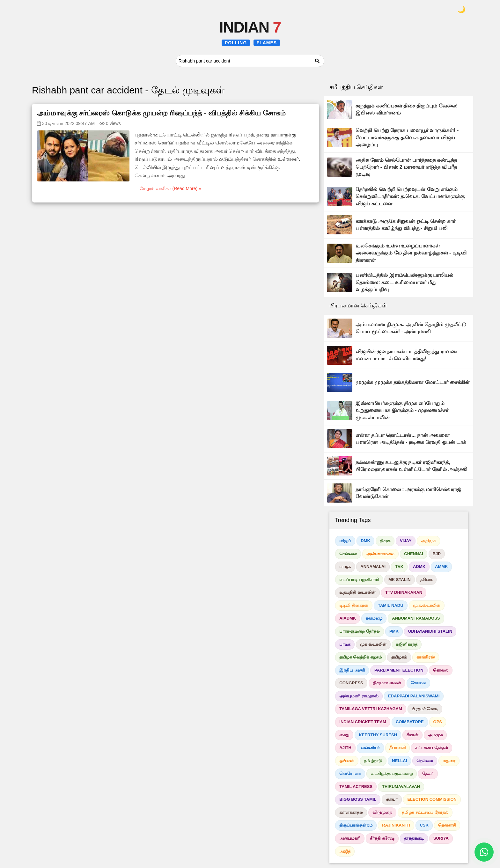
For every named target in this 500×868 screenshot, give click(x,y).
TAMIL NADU (391, 605)
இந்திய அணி (352, 670)
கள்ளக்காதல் (351, 812)
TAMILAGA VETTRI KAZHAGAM (371, 709)
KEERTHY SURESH (378, 735)
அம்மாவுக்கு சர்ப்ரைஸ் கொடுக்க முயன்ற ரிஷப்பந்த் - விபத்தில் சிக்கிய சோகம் (161, 113)
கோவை (418, 683)
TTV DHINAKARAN (404, 592)
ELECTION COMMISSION (432, 799)
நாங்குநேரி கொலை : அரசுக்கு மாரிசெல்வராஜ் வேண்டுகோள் (408, 493)
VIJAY (406, 541)
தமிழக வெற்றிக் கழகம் (360, 657)
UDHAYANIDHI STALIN (430, 631)
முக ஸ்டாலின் (373, 644)
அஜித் (345, 851)
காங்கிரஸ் (426, 657)
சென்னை (348, 554)
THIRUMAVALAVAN (401, 787)
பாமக (345, 644)
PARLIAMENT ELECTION (399, 670)
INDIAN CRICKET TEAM (363, 722)
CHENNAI (413, 554)
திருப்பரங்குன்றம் (356, 825)
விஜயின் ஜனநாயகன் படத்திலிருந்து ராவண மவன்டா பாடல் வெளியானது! (406, 355)
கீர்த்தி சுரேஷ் (382, 838)
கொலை (441, 670)
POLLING (236, 43)
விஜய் (345, 541)
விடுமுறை (382, 812)
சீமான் (412, 735)
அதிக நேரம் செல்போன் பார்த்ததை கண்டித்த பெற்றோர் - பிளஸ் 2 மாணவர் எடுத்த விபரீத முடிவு (406, 167)
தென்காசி (447, 825)
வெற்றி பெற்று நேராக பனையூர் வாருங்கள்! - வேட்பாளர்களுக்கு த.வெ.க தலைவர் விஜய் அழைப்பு (407, 137)
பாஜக (345, 566)
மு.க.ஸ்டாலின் (427, 605)
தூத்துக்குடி (414, 838)
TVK (399, 566)
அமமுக (435, 735)
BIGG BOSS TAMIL (358, 799)
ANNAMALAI (373, 566)
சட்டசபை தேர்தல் (432, 748)
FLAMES (267, 43)
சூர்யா (392, 799)
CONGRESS (351, 683)
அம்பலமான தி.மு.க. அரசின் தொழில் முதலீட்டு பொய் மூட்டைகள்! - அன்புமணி (411, 328)
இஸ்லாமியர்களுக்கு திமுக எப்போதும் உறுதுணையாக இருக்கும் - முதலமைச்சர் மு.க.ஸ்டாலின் (402, 410)
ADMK (419, 566)
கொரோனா (350, 773)
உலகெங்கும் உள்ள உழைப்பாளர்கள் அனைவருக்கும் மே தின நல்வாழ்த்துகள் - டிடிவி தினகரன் (411, 253)
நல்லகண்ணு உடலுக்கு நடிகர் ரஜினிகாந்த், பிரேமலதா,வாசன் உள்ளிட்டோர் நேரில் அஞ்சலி (411, 466)
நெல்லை (425, 761)
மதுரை (449, 761)
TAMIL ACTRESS (356, 787)
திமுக (385, 541)
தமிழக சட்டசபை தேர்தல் (425, 812)
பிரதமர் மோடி (425, 709)
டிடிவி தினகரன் (354, 605)
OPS (438, 722)
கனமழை (374, 618)
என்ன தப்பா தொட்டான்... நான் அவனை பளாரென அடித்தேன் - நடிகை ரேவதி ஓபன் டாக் (411, 439)
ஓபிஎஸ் (347, 761)
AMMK (441, 566)
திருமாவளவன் (387, 683)
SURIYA (441, 838)
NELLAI (399, 761)
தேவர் (428, 773)
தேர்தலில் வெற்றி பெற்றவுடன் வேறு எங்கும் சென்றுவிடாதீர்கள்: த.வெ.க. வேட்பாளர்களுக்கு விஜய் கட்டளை (410, 196)
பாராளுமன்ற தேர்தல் (360, 631)
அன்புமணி (350, 838)
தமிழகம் (399, 657)
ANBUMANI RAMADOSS (416, 618)
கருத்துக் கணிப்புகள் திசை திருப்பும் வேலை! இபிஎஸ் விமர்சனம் (407, 109)
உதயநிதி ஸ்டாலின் (357, 592)
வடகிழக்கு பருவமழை (392, 773)
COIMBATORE (410, 722)
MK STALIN (400, 580)
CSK (424, 825)
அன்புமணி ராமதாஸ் (359, 696)
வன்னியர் (370, 748)
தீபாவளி (397, 748)
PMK (394, 631)
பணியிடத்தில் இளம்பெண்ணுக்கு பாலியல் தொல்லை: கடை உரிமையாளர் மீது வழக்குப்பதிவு (404, 282)
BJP (437, 554)
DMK (365, 541)
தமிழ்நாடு (373, 761)
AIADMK (348, 618)
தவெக (426, 580)
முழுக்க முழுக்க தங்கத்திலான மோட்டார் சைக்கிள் (412, 382)
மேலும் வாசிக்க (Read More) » (170, 188)
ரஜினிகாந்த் (407, 644)
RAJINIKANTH (396, 825)
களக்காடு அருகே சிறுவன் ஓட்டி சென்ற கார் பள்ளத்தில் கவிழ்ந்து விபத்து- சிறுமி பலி (405, 225)
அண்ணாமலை (380, 554)
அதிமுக (428, 541)
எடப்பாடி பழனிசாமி (359, 580)
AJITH (345, 748)
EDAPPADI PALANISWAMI (414, 696)
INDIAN (250, 27)
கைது (344, 735)
